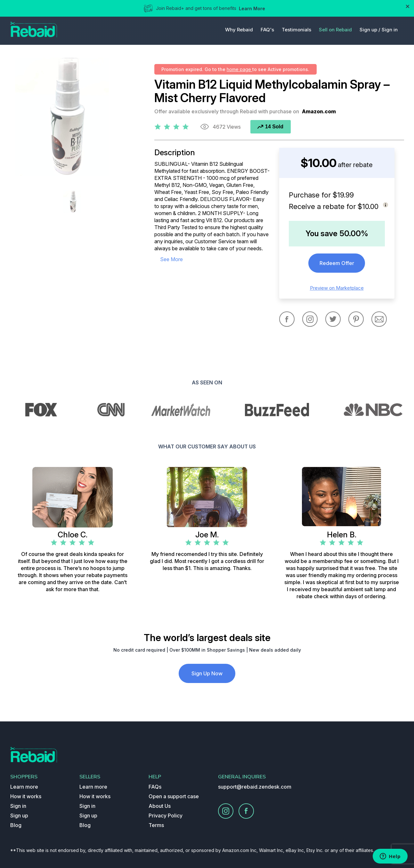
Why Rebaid (239, 30)
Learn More (252, 8)
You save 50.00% (337, 233)
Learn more (24, 787)
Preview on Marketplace (337, 288)
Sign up (19, 816)
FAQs (155, 787)
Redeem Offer (337, 263)
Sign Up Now (207, 673)
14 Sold (270, 127)
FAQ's (267, 30)
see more (171, 259)
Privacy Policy (166, 816)
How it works (26, 796)
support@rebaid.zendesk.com (255, 787)
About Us (160, 806)
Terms (156, 825)
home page (239, 69)
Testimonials (296, 30)
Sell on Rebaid (335, 30)
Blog (16, 825)
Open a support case (174, 796)
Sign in (390, 30)
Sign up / (370, 30)
